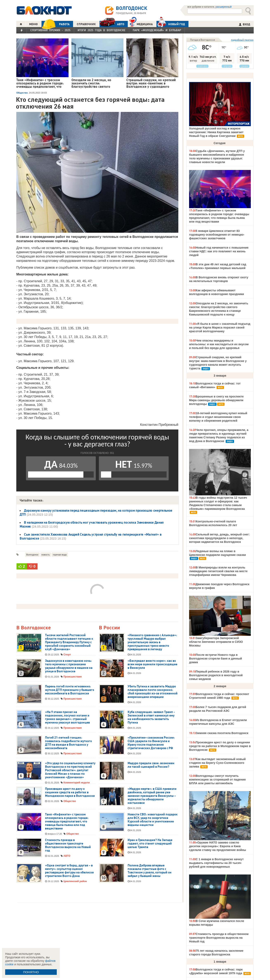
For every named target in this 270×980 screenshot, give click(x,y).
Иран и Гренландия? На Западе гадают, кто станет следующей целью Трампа (150, 844)
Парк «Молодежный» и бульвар (157, 30)
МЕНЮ (33, 24)
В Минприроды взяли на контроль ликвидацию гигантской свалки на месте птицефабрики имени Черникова (218, 571)
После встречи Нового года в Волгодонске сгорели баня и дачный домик (216, 658)
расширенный (224, 7)
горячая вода (60, 555)
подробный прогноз (242, 40)
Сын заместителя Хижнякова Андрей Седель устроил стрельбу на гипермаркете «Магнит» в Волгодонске (91, 536)
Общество (22, 93)
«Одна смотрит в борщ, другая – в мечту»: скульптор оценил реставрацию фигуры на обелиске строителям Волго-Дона (69, 871)
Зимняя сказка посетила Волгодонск (222, 733)
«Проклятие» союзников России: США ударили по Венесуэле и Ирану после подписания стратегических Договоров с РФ (151, 743)
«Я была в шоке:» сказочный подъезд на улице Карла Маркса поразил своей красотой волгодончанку (220, 327)
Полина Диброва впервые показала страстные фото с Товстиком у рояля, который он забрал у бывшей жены (150, 871)
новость (46, 555)
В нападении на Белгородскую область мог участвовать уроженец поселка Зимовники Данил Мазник (92, 524)
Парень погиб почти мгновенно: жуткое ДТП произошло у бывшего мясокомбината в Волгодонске (70, 690)
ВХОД (245, 24)
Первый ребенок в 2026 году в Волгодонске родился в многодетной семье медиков (216, 675)
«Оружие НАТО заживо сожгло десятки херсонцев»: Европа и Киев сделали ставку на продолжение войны (218, 846)
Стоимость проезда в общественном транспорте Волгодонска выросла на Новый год (68, 845)
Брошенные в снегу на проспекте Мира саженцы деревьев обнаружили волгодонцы (216, 400)
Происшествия (72, 677)
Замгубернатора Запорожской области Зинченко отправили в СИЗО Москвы (216, 642)
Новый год (171, 24)
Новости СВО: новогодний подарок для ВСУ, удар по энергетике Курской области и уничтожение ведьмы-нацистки (153, 820)
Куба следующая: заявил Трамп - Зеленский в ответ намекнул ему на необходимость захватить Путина (151, 717)
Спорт (67, 655)
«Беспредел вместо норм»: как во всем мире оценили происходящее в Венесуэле (152, 664)
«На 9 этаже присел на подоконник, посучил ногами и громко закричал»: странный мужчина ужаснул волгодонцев (67, 717)
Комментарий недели (76, 783)
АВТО (112, 24)
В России (109, 628)
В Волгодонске (34, 628)
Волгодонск (32, 555)
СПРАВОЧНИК (86, 24)
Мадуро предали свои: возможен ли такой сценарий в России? (151, 765)
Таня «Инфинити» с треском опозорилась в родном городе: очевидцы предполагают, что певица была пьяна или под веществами (67, 821)
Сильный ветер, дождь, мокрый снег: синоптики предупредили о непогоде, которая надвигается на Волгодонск (219, 538)
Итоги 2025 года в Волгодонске (102, 30)
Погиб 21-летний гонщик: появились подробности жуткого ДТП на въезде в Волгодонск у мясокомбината (68, 743)
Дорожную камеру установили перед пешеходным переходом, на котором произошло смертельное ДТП (96, 512)
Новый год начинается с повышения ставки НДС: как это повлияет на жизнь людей (219, 251)
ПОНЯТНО (31, 972)
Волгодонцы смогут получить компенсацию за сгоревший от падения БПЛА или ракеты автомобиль (217, 779)
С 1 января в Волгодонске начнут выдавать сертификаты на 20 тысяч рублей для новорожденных (216, 863)
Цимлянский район (75, 881)
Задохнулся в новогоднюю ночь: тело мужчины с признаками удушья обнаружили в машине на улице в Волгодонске (69, 666)
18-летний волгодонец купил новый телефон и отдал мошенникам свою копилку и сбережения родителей (218, 417)
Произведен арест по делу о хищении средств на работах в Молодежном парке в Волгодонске (70, 792)
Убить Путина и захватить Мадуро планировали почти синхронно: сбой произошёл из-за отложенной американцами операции (153, 692)
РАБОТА (56, 24)
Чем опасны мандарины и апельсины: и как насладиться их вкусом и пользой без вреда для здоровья (219, 344)
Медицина (141, 24)
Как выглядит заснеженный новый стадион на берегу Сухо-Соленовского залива (217, 763)
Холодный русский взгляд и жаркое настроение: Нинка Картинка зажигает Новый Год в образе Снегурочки (216, 132)
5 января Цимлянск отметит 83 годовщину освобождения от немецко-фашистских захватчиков (217, 235)
